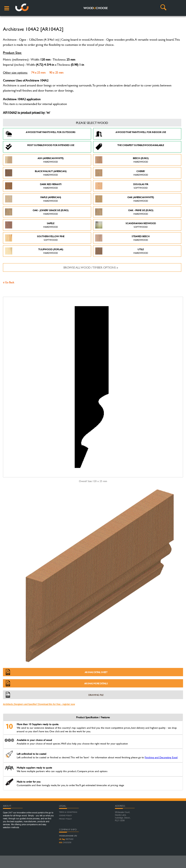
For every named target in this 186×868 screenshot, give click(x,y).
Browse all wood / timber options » (91, 267)
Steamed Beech (123, 238)
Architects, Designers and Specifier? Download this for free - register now (39, 704)
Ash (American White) (34, 160)
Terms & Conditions (68, 812)
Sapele (31, 225)
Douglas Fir (122, 186)
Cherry (122, 173)
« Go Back (9, 282)
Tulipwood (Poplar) (34, 251)
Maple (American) (33, 199)
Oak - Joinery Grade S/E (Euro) (37, 212)
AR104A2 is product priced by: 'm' (26, 113)
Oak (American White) (125, 199)
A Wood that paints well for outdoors (40, 134)
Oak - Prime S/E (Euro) (124, 212)
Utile (122, 251)
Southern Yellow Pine (35, 238)
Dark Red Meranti (33, 186)
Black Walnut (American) (36, 173)
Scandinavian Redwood (126, 225)
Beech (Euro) (122, 160)
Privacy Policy (65, 819)
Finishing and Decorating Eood (161, 757)
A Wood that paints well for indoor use (131, 134)
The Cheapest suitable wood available (130, 147)
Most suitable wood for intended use (40, 147)
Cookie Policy (65, 816)
